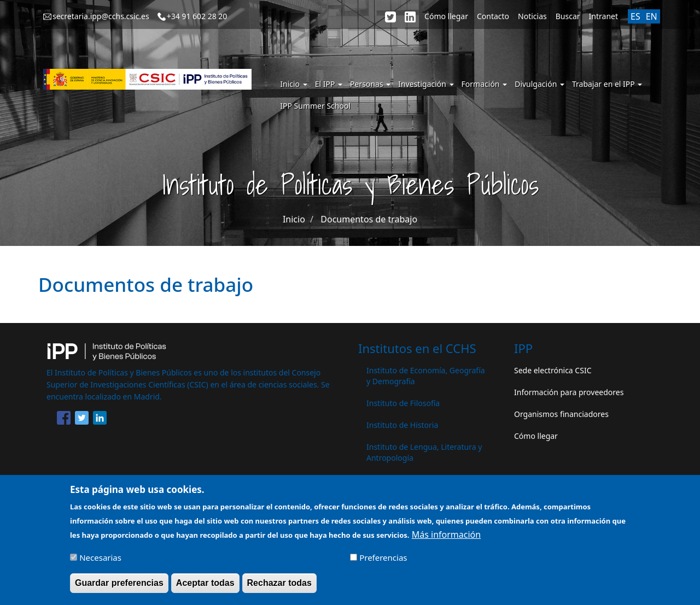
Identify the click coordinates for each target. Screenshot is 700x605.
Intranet (603, 16)
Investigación (426, 84)
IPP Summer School (315, 106)
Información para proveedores (569, 392)
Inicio (293, 84)
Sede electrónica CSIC (553, 370)
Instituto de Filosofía (403, 403)
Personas (370, 84)
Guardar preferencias (119, 588)
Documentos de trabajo (369, 219)
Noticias (532, 16)
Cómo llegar (446, 16)
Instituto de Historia (402, 425)
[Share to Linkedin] (100, 420)
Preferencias (383, 562)
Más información (446, 539)
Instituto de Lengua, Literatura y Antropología (424, 452)
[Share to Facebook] (64, 420)
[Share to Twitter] (82, 420)
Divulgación (539, 84)
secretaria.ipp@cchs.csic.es (101, 16)
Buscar (568, 16)
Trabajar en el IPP (607, 84)
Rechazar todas (279, 588)
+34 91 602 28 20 (197, 16)
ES (635, 16)
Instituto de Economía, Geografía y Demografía (426, 376)
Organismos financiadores (561, 414)
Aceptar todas (205, 588)
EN (652, 16)
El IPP (329, 84)
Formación (485, 84)
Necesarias (100, 562)
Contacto (493, 16)
